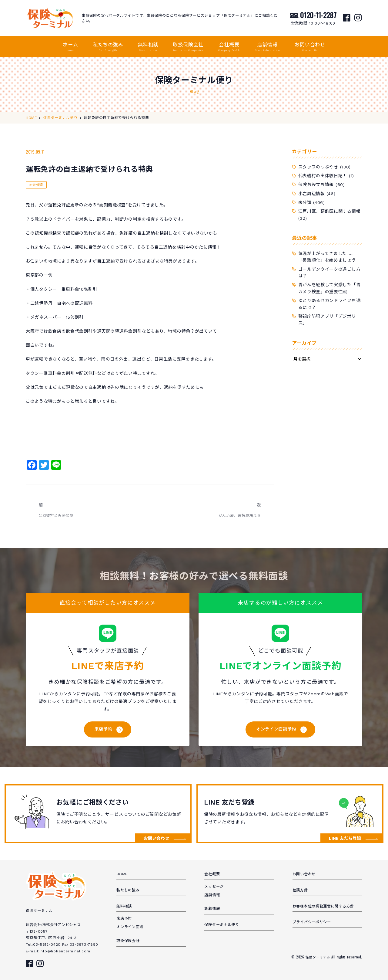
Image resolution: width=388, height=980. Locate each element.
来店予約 (104, 729)
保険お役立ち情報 (316, 185)
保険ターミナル (318, 957)
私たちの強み (108, 47)
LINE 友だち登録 (345, 838)
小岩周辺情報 (312, 194)
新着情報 (212, 909)
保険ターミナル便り (222, 925)
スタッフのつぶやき (318, 167)
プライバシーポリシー (312, 922)
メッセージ (214, 887)
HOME (122, 874)
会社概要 (229, 47)
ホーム (70, 47)
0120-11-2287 (318, 15)
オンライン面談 (130, 927)
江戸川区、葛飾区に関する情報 (329, 211)
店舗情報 (268, 47)
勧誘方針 (300, 890)
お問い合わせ (310, 47)
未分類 (38, 185)
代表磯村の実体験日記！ (323, 176)
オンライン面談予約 (276, 729)
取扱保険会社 (188, 47)
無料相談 (148, 47)
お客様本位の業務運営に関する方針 (323, 906)
